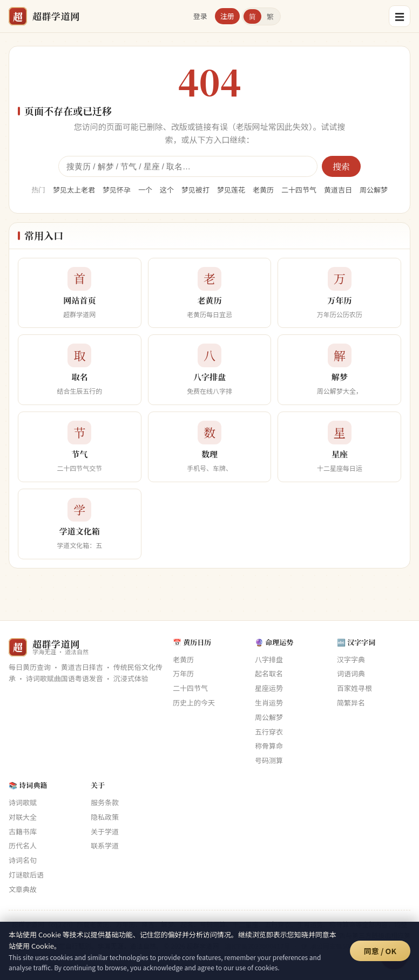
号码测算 (269, 760)
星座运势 (269, 688)
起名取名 (269, 673)
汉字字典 (351, 659)
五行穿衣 (269, 732)
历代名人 (23, 845)
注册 (227, 16)
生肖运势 (269, 703)
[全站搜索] (188, 166)
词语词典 (351, 673)
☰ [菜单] (400, 16)
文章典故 (23, 889)
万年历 (183, 673)
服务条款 (105, 802)
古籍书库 (23, 831)
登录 (200, 16)
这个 (167, 190)
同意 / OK (380, 951)
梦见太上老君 (74, 190)
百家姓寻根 (354, 688)
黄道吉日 (338, 190)
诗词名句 (23, 860)
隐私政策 (105, 817)
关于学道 (105, 831)
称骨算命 (269, 746)
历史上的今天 (194, 703)
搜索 (341, 166)
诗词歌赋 (23, 802)
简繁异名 (351, 703)
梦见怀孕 (117, 190)
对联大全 (23, 817)
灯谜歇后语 (26, 875)
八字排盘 (269, 659)
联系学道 (105, 845)
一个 (145, 190)
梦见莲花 (231, 190)
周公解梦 (374, 190)
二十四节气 (299, 190)
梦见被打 (195, 190)
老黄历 (263, 190)
